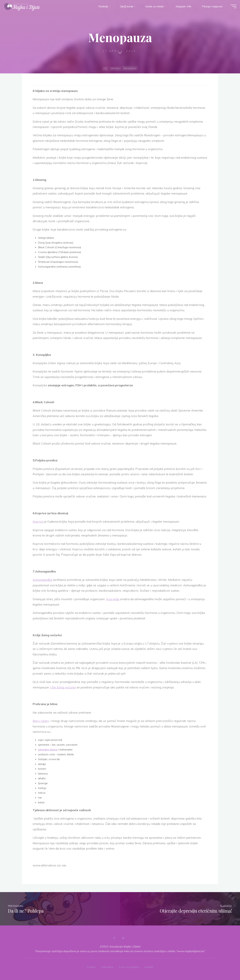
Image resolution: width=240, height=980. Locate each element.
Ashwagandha (42, 580)
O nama (89, 966)
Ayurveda (113, 599)
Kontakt (151, 966)
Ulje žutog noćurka (63, 687)
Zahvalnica (106, 966)
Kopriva (38, 522)
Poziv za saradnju (129, 966)
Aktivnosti (119, 25)
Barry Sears (41, 721)
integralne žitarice (48, 749)
